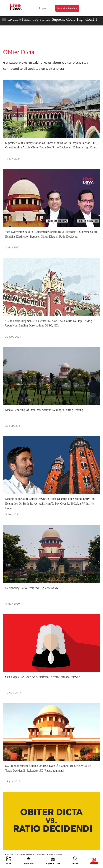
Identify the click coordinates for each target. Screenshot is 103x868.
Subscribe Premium (67, 8)
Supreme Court (64, 19)
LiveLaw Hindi (19, 19)
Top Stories (41, 19)
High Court (85, 19)
